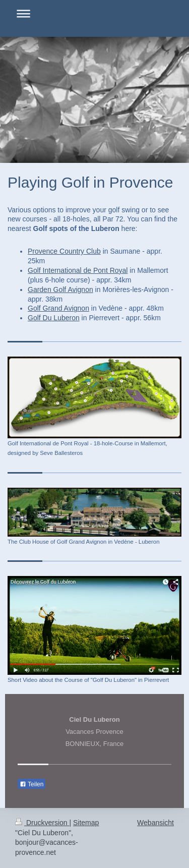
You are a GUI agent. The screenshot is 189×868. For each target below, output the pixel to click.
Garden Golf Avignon (60, 290)
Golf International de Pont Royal (78, 270)
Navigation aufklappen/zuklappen (94, 13)
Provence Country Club (64, 251)
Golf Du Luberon (54, 318)
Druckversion (42, 823)
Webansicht (155, 823)
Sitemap (86, 823)
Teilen (31, 784)
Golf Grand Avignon (58, 308)
